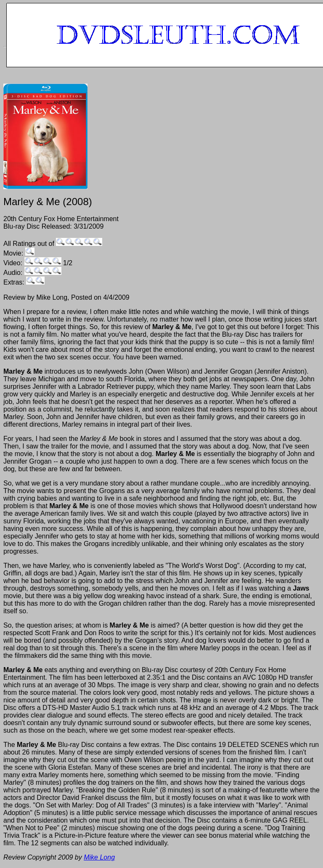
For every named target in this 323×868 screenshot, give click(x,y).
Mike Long (99, 857)
